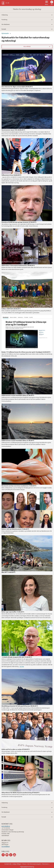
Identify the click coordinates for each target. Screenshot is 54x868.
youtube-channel (15, 855)
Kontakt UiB (8, 864)
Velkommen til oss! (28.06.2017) (11, 175)
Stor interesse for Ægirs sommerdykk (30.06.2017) (17, 87)
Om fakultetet (6, 24)
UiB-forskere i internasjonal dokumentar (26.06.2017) (18, 265)
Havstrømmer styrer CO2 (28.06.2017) (13, 130)
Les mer (22, 667)
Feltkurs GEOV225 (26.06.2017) (11, 309)
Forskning (4, 19)
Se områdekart (6, 846)
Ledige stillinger (17, 864)
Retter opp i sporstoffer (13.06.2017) (13, 612)
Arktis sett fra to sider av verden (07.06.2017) (16, 749)
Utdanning (5, 15)
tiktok (11, 855)
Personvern (45, 864)
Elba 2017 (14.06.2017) (8, 572)
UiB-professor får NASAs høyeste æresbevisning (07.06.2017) (21, 792)
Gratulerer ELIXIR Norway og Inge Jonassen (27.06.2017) (19, 222)
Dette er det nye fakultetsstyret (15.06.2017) (15, 529)
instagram (7, 855)
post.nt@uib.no (6, 826)
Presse (24, 864)
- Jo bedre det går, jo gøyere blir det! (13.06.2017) (17, 657)
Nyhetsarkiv (5, 33)
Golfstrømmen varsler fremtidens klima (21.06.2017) (18, 395)
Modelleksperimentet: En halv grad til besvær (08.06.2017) (20, 706)
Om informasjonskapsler (34, 864)
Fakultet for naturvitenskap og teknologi (27, 9)
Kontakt (4, 29)
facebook (3, 855)
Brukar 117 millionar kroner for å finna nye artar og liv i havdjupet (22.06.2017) (26, 352)
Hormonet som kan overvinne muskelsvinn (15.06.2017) (19, 486)
